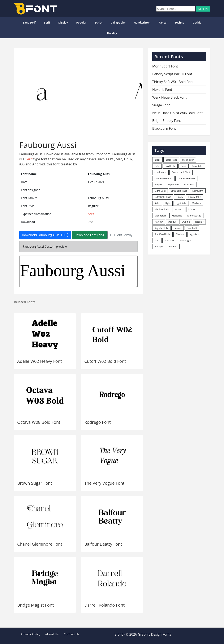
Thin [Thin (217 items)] (157, 240)
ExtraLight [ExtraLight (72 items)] (198, 191)
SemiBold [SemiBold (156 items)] (192, 228)
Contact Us (72, 634)
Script (99, 22)
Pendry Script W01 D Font (172, 74)
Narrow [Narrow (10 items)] (159, 222)
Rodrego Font (98, 422)
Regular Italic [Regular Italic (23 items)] (161, 228)
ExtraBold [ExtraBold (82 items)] (189, 184)
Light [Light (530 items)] (168, 203)
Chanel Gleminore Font (40, 544)
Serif (47, 22)
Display (63, 22)
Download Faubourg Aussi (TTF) (45, 235)
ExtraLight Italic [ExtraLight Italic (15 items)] (163, 197)
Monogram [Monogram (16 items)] (161, 216)
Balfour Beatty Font (103, 544)
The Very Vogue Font (104, 483)
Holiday (112, 33)
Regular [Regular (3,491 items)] (199, 222)
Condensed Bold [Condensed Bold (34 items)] (163, 178)
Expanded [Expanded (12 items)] (173, 184)
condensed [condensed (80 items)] (160, 172)
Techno (180, 22)
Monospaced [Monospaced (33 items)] (194, 216)
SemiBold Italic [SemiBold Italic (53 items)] (162, 234)
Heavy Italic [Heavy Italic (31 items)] (194, 197)
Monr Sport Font (165, 66)
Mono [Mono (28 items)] (192, 209)
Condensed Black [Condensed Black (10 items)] (181, 172)
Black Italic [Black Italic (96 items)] (171, 160)
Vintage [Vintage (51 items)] (159, 246)
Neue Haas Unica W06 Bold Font (177, 113)
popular (81, 22)
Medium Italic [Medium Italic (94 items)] (162, 209)
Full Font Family (121, 235)
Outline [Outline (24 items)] (186, 222)
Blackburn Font (164, 128)
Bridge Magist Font (35, 605)
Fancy (163, 22)
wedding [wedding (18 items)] (173, 246)
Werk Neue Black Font (169, 97)
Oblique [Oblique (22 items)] (172, 222)
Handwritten (142, 22)
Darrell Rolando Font (105, 605)
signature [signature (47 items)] (195, 234)
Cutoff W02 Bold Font (105, 361)
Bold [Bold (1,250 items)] (157, 166)
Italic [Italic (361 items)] (157, 203)
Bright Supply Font (167, 121)
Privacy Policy (30, 634)
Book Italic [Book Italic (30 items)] (197, 166)
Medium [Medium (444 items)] (196, 203)
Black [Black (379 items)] (157, 160)
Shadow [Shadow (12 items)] (180, 234)
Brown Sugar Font (35, 483)
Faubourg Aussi (78, 271)
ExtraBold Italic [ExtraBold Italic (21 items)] (179, 191)
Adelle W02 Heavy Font (40, 361)
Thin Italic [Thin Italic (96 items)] (170, 240)
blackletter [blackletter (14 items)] (188, 160)
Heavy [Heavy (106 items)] (180, 197)
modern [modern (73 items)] (179, 209)
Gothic (197, 22)
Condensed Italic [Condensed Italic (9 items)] (187, 178)
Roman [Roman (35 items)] (177, 228)
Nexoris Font (162, 90)
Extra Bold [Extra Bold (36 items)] (160, 191)
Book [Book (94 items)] (184, 166)
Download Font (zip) (89, 235)
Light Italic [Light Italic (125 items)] (181, 203)
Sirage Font (161, 105)
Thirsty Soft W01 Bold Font (173, 82)
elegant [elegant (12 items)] (159, 184)
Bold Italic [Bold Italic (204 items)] (170, 166)
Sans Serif (29, 22)
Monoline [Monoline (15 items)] (177, 216)
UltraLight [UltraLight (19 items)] (186, 240)
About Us (52, 634)
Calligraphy (118, 22)
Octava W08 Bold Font (39, 422)
